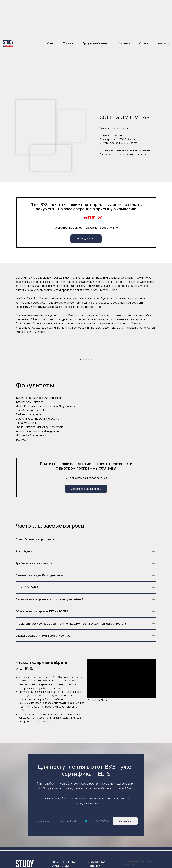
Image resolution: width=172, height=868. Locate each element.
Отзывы (144, 43)
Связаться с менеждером (86, 526)
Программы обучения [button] (95, 43)
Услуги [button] (67, 43)
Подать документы (86, 239)
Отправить (125, 858)
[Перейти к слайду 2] (83, 396)
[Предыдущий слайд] (46, 373)
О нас (50, 43)
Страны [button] (123, 43)
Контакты (163, 43)
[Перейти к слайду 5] (91, 396)
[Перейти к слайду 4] (89, 396)
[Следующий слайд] (126, 373)
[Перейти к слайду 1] (81, 396)
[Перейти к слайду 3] (86, 396)
